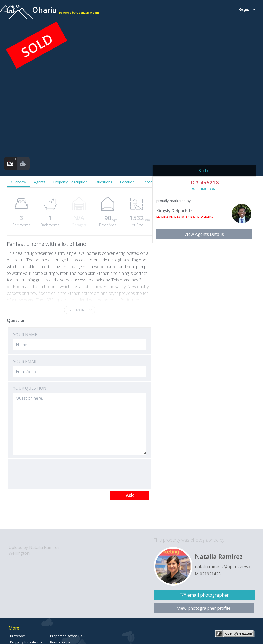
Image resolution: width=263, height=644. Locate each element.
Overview (18, 182)
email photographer (208, 595)
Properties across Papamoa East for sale (81, 636)
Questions (104, 182)
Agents (40, 182)
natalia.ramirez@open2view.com (225, 567)
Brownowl (18, 636)
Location (127, 182)
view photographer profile (204, 608)
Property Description (70, 182)
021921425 (210, 574)
